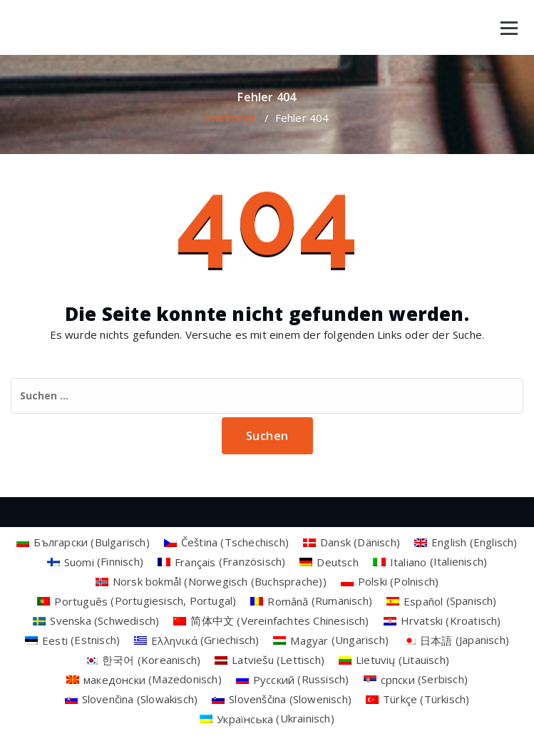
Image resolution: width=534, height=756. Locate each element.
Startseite (230, 118)
